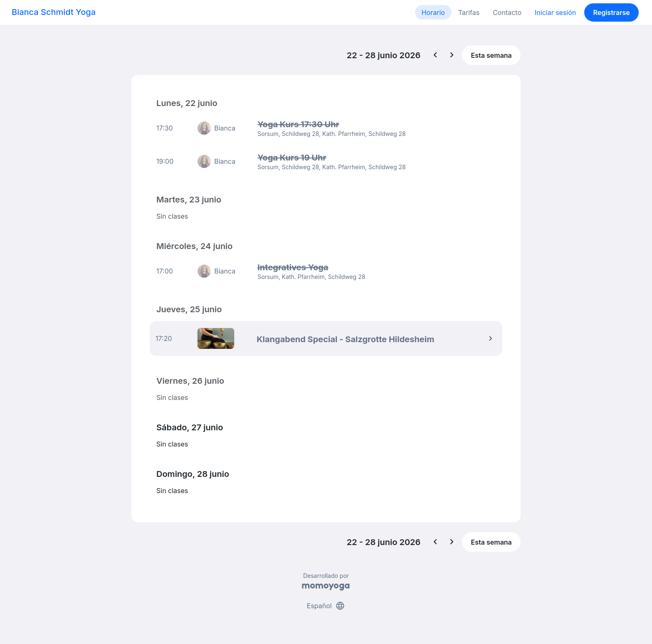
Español (326, 606)
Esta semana (491, 55)
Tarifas (469, 12)
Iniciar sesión (555, 12)
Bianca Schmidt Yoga (54, 12)
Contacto (507, 12)
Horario (433, 12)
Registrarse (611, 12)
